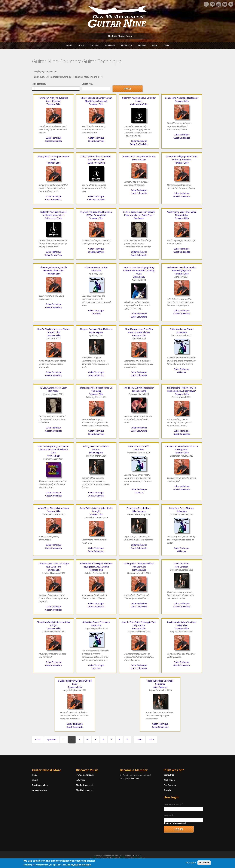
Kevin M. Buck (54, 456)
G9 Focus (96, 314)
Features (110, 45)
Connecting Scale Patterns (139, 508)
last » (151, 740)
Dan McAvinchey (40, 785)
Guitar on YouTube (139, 104)
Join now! (135, 778)
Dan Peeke (139, 218)
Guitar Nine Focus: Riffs (139, 446)
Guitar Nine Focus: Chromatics (96, 622)
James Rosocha (139, 391)
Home (69, 45)
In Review (80, 780)
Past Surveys (170, 785)
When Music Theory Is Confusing (53, 508)
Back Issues (169, 780)
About (35, 780)
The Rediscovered (84, 785)
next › (139, 740)
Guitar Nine (96, 271)
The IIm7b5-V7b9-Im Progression (139, 388)
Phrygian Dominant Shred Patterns (96, 329)
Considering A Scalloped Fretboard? (182, 98)
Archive (142, 45)
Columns (94, 45)
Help (155, 45)
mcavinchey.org (39, 790)
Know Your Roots (182, 564)
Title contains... (39, 84)
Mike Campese (96, 332)
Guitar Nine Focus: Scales (96, 267)
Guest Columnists (54, 141)
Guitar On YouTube (139, 144)
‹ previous (52, 740)
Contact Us (169, 775)
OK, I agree (191, 865)
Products (126, 45)
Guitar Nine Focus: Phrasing (182, 508)
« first (38, 740)
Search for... (87, 84)
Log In (166, 45)
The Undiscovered (85, 790)
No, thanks (204, 865)
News (81, 45)
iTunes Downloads (85, 775)
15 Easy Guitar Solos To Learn (53, 388)
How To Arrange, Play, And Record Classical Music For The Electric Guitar (54, 450)
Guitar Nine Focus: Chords (182, 329)
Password (169, 815)
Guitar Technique (54, 138)
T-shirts (167, 790)
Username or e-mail (173, 804)
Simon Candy (139, 277)
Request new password (175, 823)
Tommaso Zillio (54, 104)
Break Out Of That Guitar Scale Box (139, 157)
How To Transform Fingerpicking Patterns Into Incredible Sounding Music (139, 271)
